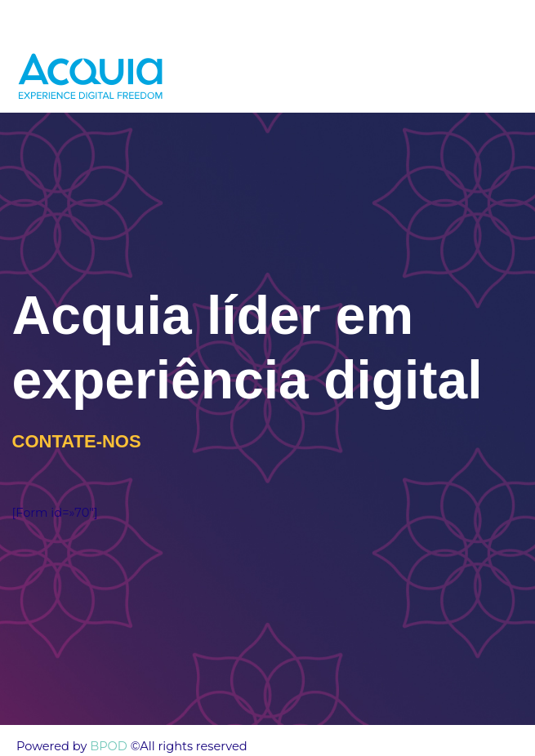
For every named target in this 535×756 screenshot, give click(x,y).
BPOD (107, 746)
